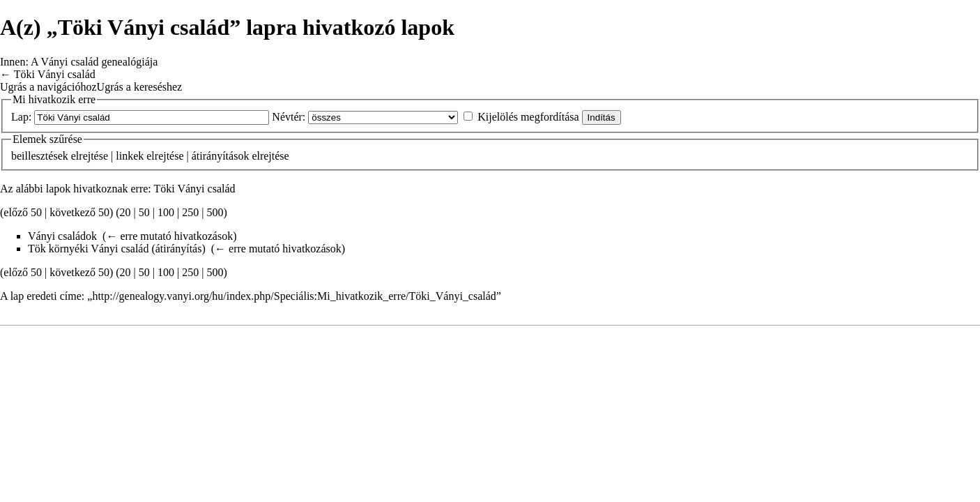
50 (144, 212)
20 (125, 212)
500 (215, 212)
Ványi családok (62, 236)
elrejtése (90, 156)
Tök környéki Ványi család (88, 249)
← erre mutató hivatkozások (169, 236)
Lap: (21, 117)
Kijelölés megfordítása (528, 117)
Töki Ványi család (55, 74)
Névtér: (289, 117)
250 (190, 212)
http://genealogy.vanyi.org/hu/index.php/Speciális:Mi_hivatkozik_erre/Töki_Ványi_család (294, 296)
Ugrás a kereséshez (140, 87)
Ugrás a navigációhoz (48, 87)
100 (166, 212)
